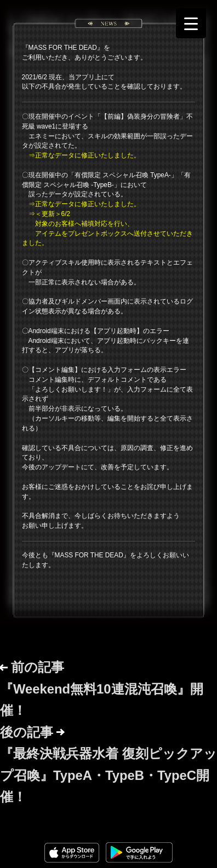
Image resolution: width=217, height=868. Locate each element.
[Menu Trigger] (191, 23)
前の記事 (102, 689)
